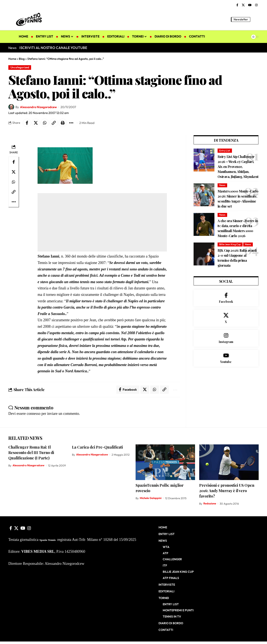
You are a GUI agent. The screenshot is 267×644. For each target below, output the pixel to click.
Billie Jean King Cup (230, 244)
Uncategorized (20, 67)
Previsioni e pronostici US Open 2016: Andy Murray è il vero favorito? (227, 491)
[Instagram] (256, 5)
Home (12, 59)
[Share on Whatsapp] (45, 123)
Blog (22, 59)
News (222, 185)
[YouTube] (250, 5)
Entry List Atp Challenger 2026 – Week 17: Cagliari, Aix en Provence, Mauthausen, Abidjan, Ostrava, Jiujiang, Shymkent (238, 167)
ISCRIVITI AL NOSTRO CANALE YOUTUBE (53, 48)
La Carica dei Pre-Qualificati (97, 447)
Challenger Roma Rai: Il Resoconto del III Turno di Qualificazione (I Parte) (31, 453)
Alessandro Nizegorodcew (39, 107)
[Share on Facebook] (27, 123)
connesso (34, 414)
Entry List (225, 151)
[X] (243, 5)
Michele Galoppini (151, 498)
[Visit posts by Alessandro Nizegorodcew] (11, 107)
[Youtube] (226, 359)
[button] (256, 19)
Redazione (210, 504)
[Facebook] (237, 5)
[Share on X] (36, 123)
